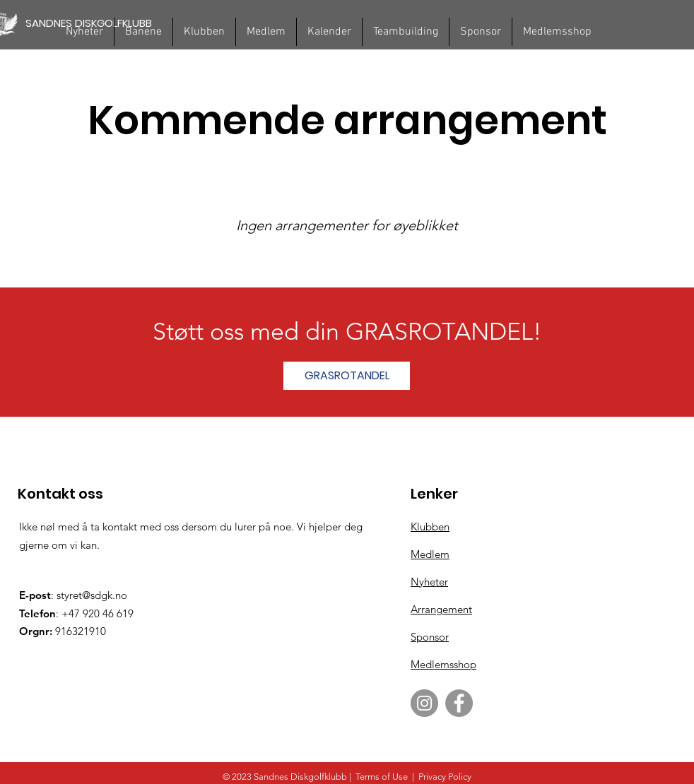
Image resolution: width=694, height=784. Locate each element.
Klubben (430, 527)
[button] (143, 32)
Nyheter (429, 582)
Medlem (430, 554)
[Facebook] (459, 703)
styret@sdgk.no (92, 595)
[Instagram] (424, 703)
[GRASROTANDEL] (347, 376)
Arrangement (441, 609)
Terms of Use (382, 777)
